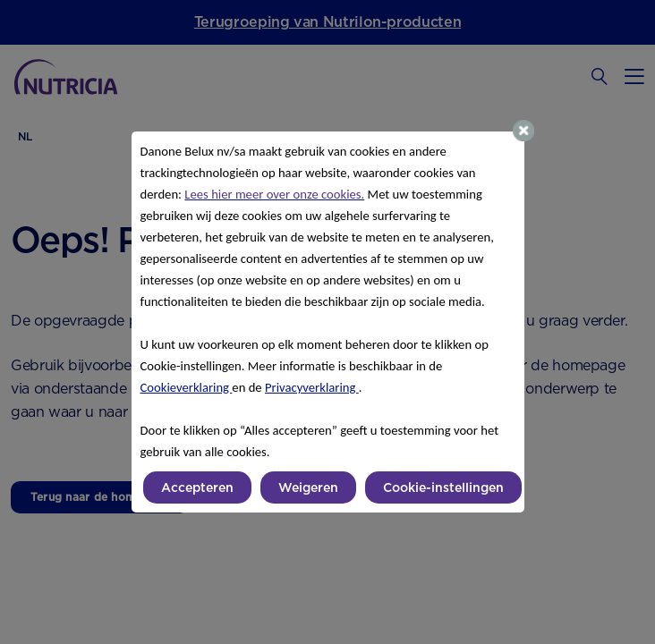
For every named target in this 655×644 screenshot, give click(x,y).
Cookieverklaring (187, 387)
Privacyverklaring (312, 387)
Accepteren (197, 487)
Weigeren (308, 487)
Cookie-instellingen (443, 487)
